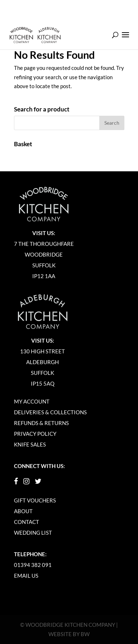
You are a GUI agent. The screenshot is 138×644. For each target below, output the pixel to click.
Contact (27, 522)
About (23, 511)
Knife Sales (30, 444)
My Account (32, 401)
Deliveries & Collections (50, 412)
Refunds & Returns (41, 423)
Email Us (26, 576)
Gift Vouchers (35, 500)
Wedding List (33, 533)
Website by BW (69, 634)
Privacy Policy (35, 434)
